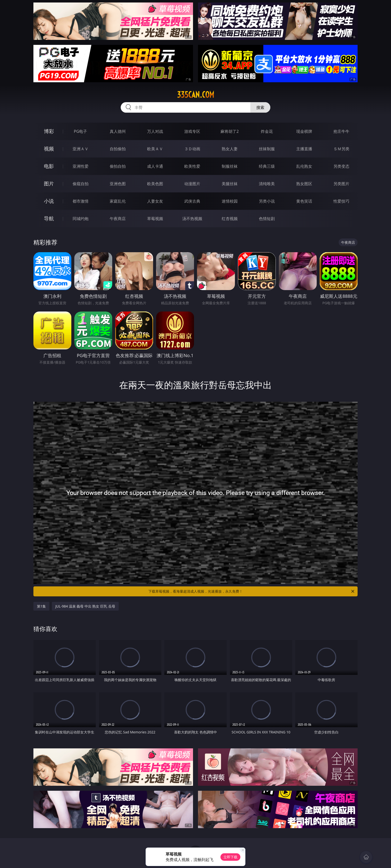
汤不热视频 (192, 219)
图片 (49, 184)
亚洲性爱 (81, 166)
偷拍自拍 (118, 166)
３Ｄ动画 (192, 149)
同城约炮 (81, 219)
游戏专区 (192, 131)
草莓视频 (155, 219)
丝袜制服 (267, 149)
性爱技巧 (341, 201)
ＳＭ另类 (341, 149)
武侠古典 (192, 201)
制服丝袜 (230, 166)
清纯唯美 (267, 184)
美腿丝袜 (230, 184)
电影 (49, 166)
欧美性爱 (192, 166)
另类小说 (267, 201)
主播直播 (304, 149)
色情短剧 (267, 219)
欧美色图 (155, 184)
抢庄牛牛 (341, 131)
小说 (49, 201)
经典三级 (267, 166)
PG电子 (80, 131)
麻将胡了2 (230, 131)
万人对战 (155, 131)
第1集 (41, 606)
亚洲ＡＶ (81, 149)
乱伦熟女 (304, 166)
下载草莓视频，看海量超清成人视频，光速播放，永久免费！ (252, 591)
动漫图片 (192, 184)
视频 (49, 149)
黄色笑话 (304, 201)
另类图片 (341, 184)
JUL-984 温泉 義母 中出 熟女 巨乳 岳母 (85, 606)
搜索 (260, 107)
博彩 (49, 131)
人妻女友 (155, 201)
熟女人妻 (230, 149)
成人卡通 (155, 166)
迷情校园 (230, 201)
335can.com (196, 95)
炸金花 (267, 131)
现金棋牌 (304, 131)
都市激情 (81, 201)
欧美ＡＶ (155, 149)
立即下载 (230, 857)
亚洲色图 (118, 184)
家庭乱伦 (118, 201)
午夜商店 (118, 219)
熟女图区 (304, 184)
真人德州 (118, 131)
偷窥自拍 (81, 184)
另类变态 (341, 166)
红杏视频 (230, 219)
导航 (49, 218)
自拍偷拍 (118, 149)
